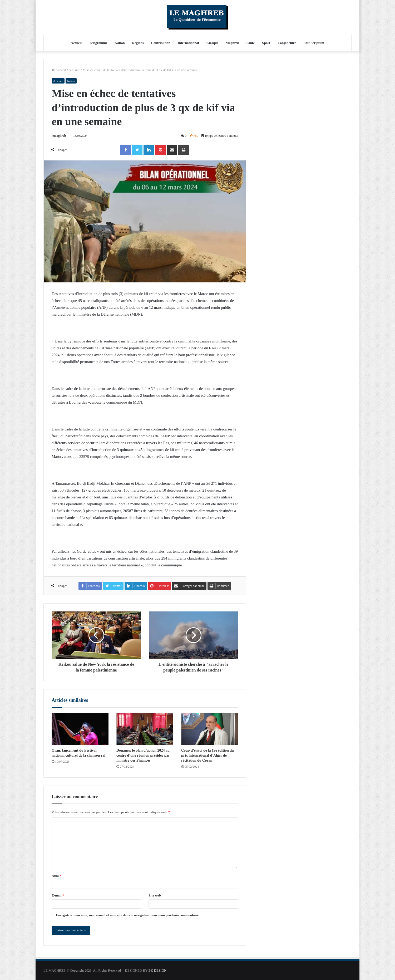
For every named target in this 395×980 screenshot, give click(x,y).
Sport (266, 43)
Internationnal (188, 43)
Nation (120, 43)
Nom (56, 876)
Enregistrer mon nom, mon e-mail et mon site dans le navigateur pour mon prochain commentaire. (128, 915)
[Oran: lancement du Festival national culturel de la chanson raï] (80, 729)
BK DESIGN (157, 970)
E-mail (58, 895)
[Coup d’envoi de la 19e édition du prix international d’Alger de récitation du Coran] (210, 729)
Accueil (76, 43)
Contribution (161, 43)
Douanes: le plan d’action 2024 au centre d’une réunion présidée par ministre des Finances (143, 755)
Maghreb (232, 43)
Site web (155, 895)
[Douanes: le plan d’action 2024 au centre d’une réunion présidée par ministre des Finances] (145, 729)
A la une (74, 70)
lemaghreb (59, 136)
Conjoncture (287, 43)
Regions (138, 43)
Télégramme (98, 43)
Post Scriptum (314, 43)
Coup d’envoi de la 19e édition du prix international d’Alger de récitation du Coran (208, 755)
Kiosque (213, 43)
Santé (251, 43)
